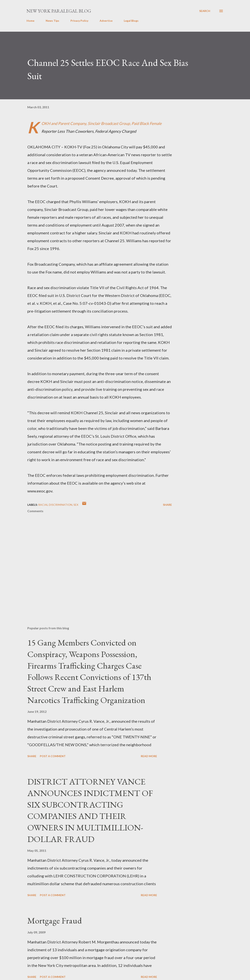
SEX (76, 505)
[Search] (205, 11)
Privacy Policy (79, 21)
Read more (149, 756)
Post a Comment (53, 756)
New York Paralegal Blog (59, 11)
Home (30, 21)
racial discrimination (55, 505)
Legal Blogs (131, 21)
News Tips (52, 21)
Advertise (106, 21)
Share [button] (167, 505)
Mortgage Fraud (55, 920)
